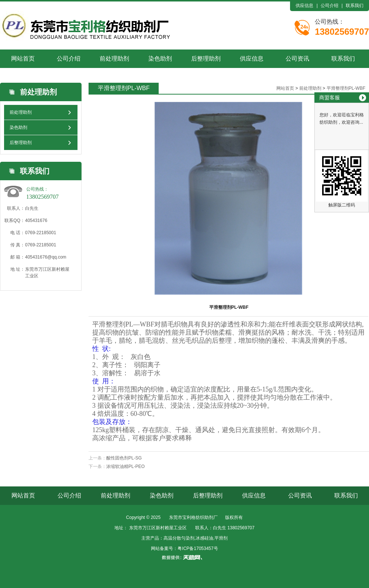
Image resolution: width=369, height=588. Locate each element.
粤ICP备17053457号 (198, 548)
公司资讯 (297, 59)
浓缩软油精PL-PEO (125, 466)
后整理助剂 (206, 59)
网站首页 (23, 59)
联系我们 (355, 6)
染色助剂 (160, 59)
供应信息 (304, 6)
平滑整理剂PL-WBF (346, 88)
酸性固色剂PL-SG (124, 458)
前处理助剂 (114, 59)
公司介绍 (330, 6)
